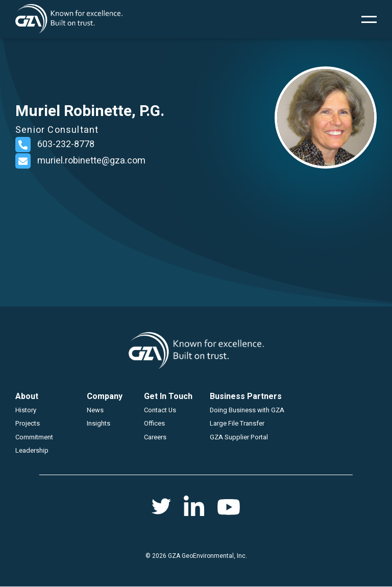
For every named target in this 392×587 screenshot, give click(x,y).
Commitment (34, 437)
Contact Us (160, 410)
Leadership (32, 450)
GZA (69, 19)
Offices (154, 423)
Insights (99, 423)
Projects (28, 423)
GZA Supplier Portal (239, 437)
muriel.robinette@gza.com (91, 161)
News (95, 410)
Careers (155, 437)
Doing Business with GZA (247, 410)
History (26, 410)
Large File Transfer (237, 423)
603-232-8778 (66, 144)
